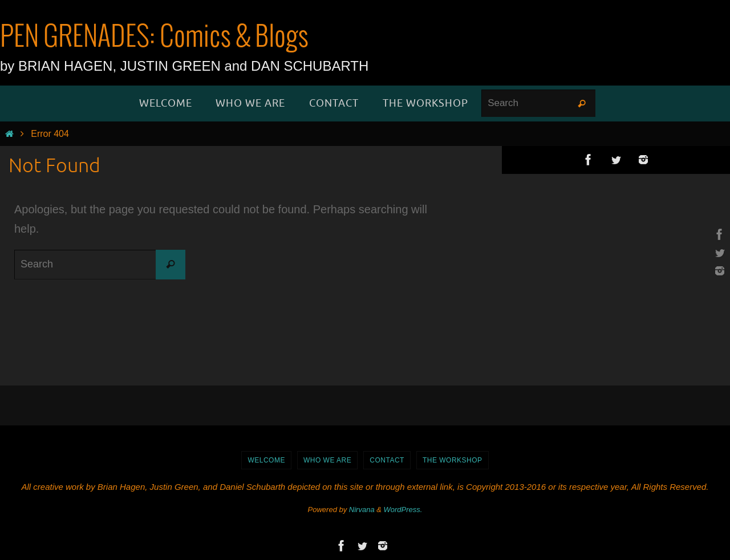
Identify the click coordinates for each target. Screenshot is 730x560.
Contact (387, 460)
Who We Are (327, 460)
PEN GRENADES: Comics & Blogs (154, 38)
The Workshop (453, 460)
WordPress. (403, 510)
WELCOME (266, 460)
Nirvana (362, 510)
